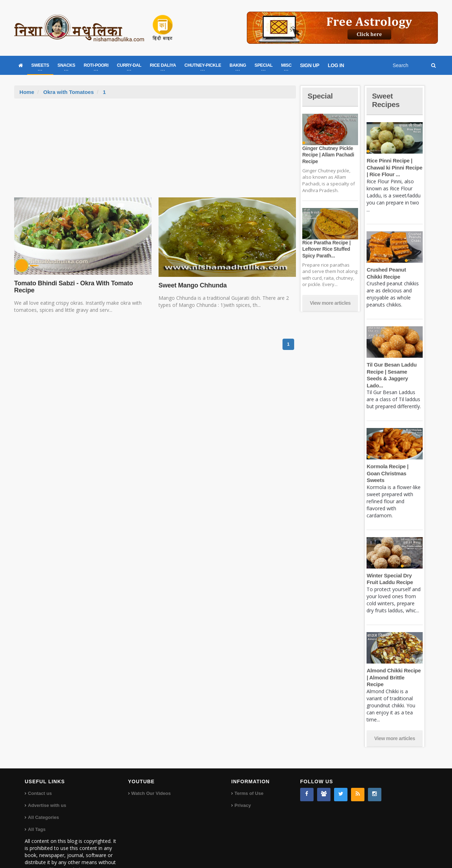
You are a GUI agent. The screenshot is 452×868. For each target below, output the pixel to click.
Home (27, 92)
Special (321, 96)
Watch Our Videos (151, 772)
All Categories (43, 796)
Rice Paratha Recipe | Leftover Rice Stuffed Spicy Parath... (326, 249)
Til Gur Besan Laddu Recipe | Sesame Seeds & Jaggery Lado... (394, 371)
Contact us (40, 772)
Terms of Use (249, 772)
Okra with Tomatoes (68, 92)
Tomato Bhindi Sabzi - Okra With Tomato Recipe (73, 287)
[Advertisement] (155, 151)
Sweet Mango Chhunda (192, 285)
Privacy (243, 784)
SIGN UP (310, 65)
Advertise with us (47, 784)
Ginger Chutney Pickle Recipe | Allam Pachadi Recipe (328, 155)
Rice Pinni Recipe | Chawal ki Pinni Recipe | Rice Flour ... (394, 167)
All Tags (37, 808)
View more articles (330, 303)
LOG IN (336, 65)
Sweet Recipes (386, 100)
